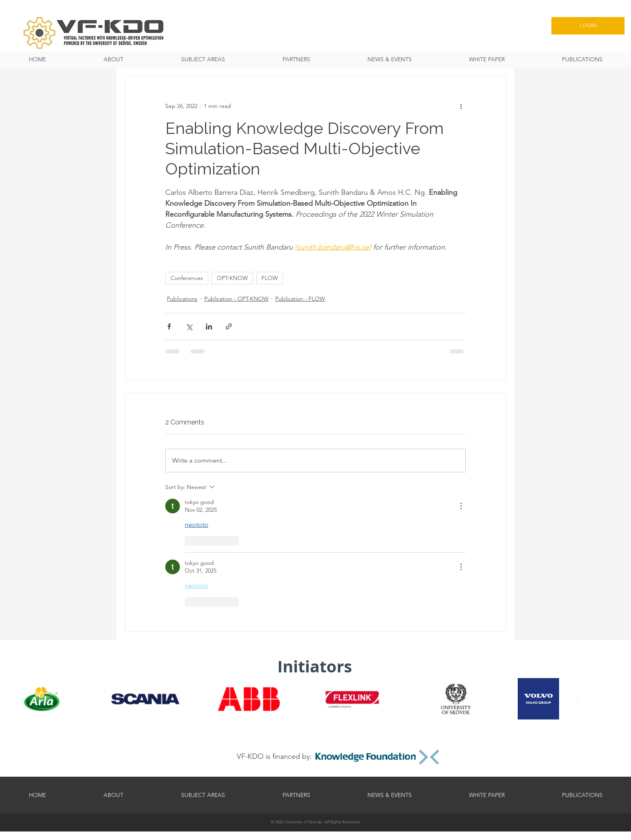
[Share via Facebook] (169, 326)
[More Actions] (461, 506)
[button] (203, 59)
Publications (182, 299)
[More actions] (461, 106)
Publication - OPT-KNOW (236, 299)
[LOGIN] (588, 26)
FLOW (270, 278)
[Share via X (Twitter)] (189, 326)
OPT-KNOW (232, 278)
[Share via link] (229, 326)
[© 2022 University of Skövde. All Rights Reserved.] (315, 822)
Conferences (187, 278)
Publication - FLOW (300, 299)
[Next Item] (578, 699)
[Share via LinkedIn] (209, 326)
